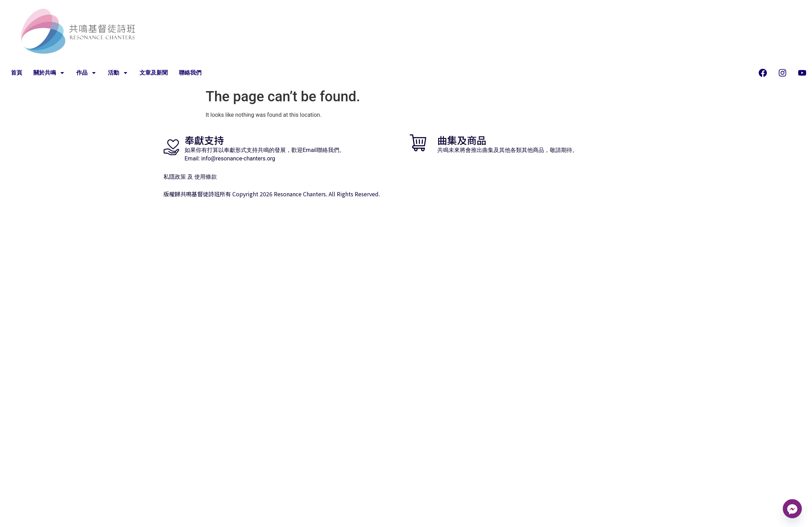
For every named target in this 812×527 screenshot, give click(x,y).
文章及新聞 (154, 73)
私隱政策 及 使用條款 (190, 177)
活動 (118, 73)
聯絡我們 (190, 73)
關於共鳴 (49, 73)
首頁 (17, 73)
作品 (86, 73)
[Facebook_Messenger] (792, 509)
